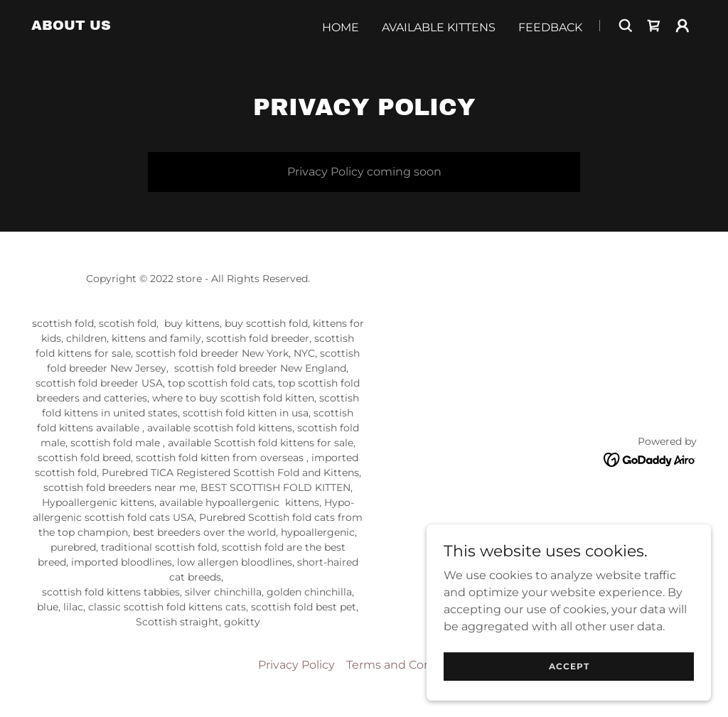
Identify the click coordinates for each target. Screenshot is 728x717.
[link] (71, 26)
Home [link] (341, 27)
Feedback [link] (550, 27)
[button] (682, 26)
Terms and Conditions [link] (408, 665)
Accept (569, 666)
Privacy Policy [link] (296, 665)
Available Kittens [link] (439, 27)
